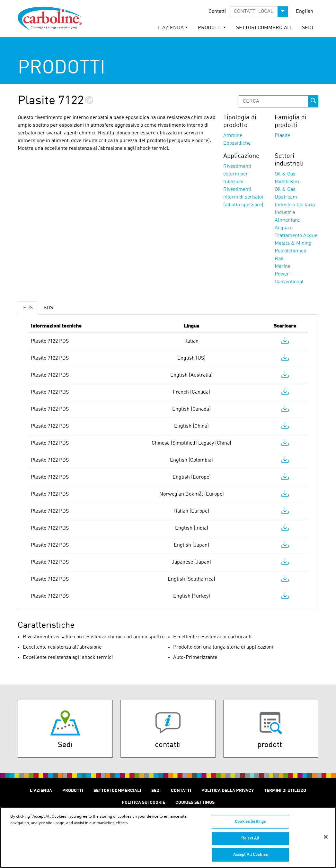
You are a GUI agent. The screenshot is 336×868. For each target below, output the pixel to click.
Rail (279, 259)
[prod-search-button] (313, 101)
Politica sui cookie (143, 803)
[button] (260, 12)
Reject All (250, 842)
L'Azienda (41, 791)
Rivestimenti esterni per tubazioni (237, 174)
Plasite (282, 136)
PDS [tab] (28, 308)
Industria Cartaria (295, 205)
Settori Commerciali (264, 28)
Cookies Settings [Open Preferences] (195, 803)
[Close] (326, 841)
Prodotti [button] (210, 28)
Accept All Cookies (250, 859)
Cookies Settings (250, 825)
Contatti (217, 12)
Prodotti (73, 791)
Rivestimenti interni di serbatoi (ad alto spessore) (243, 197)
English (305, 12)
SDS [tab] (48, 308)
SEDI (308, 28)
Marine (283, 267)
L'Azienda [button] (171, 28)
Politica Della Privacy (228, 791)
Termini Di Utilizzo (285, 791)
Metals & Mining (293, 243)
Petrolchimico (290, 251)
